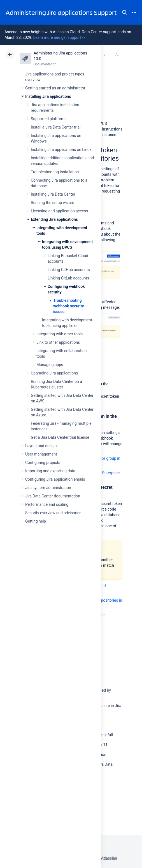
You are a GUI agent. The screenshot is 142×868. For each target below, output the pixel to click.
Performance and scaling (47, 504)
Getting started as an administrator (55, 88)
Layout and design (41, 446)
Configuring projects (43, 463)
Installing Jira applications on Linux (61, 150)
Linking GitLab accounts (68, 278)
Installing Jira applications (48, 96)
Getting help (36, 521)
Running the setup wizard (53, 203)
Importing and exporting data (50, 471)
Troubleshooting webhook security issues (68, 306)
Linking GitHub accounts (69, 270)
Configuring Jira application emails (55, 479)
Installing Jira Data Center (53, 194)
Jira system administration (48, 488)
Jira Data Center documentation (53, 496)
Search (125, 12)
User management (41, 454)
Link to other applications (58, 342)
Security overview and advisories (53, 513)
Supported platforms (49, 119)
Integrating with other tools (60, 334)
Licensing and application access (59, 211)
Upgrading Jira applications (54, 373)
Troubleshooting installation (55, 172)
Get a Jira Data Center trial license (60, 437)
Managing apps (50, 365)
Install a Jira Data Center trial (56, 127)
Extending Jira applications (54, 219)
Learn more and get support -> (59, 37)
